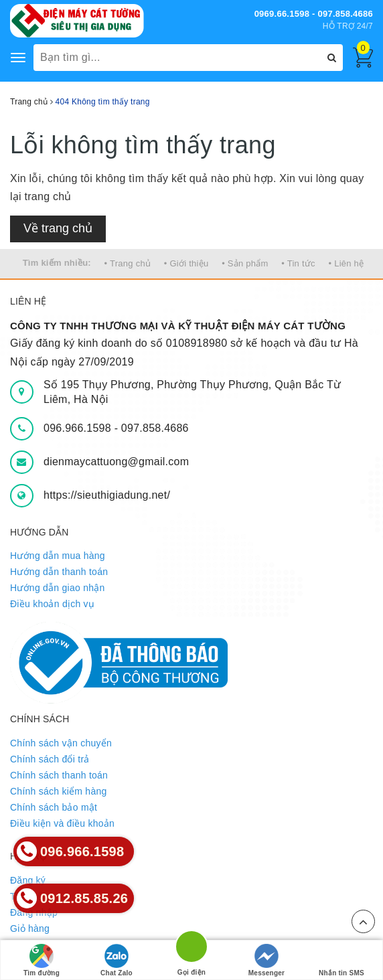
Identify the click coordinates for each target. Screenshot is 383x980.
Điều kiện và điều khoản (62, 823)
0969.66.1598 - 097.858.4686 (314, 14)
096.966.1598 (79, 428)
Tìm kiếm (30, 896)
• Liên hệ (347, 263)
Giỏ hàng (30, 928)
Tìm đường (42, 960)
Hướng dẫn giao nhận (58, 588)
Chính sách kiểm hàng (59, 791)
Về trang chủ (58, 228)
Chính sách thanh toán (59, 775)
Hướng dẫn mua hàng (58, 556)
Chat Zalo (117, 960)
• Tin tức (298, 263)
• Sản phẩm (245, 263)
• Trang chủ (128, 263)
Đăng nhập (34, 912)
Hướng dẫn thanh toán (59, 572)
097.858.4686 (155, 428)
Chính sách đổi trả (50, 759)
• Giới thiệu (186, 263)
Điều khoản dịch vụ (52, 604)
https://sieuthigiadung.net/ (107, 495)
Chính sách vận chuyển (61, 743)
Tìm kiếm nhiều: (57, 263)
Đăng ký (28, 880)
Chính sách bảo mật (54, 807)
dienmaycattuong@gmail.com (116, 462)
